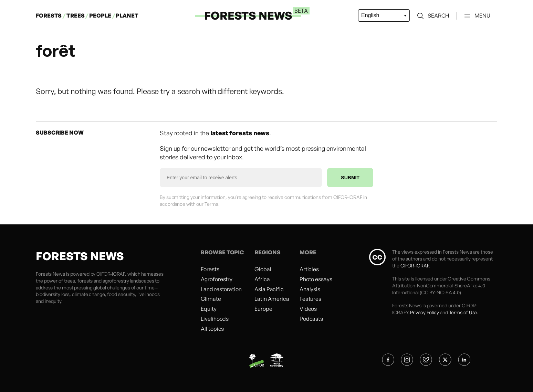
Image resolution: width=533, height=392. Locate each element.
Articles (309, 269)
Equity (208, 309)
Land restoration (221, 289)
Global (263, 269)
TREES (76, 15)
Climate (211, 299)
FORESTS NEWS (248, 15)
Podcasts (311, 319)
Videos (308, 309)
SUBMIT (350, 178)
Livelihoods (215, 319)
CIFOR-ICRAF (111, 274)
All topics (212, 329)
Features (310, 299)
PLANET (127, 15)
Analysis (310, 289)
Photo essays (316, 279)
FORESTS (49, 15)
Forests (210, 269)
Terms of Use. (464, 312)
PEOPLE (101, 15)
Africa (262, 279)
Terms (211, 204)
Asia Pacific (269, 289)
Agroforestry (217, 279)
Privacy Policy (425, 312)
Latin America (272, 299)
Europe (263, 309)
